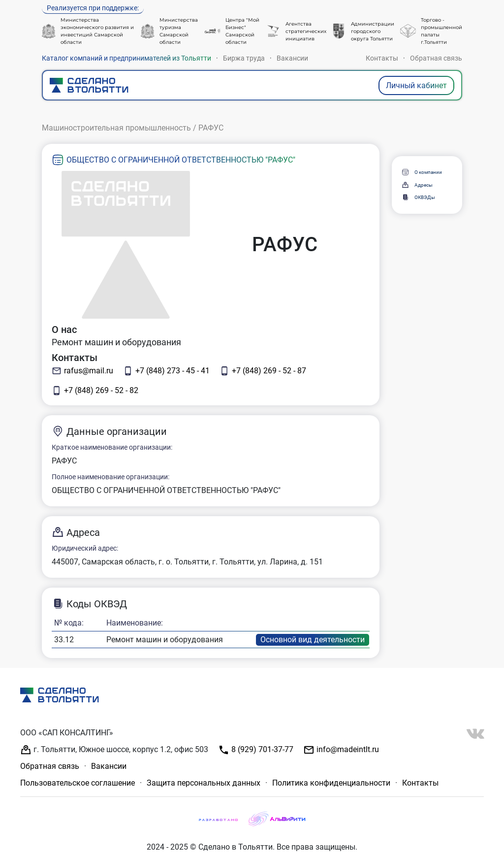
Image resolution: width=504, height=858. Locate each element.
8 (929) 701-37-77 (256, 750)
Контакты (382, 58)
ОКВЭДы (418, 197)
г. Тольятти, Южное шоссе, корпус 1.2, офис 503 (114, 750)
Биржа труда (244, 58)
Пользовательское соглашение (78, 783)
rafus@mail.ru (82, 371)
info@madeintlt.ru (341, 750)
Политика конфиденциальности (331, 783)
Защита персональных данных (204, 783)
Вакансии (292, 58)
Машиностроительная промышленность (116, 128)
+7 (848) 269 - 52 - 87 (263, 371)
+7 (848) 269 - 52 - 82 (95, 391)
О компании (422, 172)
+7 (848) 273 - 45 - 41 (166, 371)
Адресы (417, 185)
